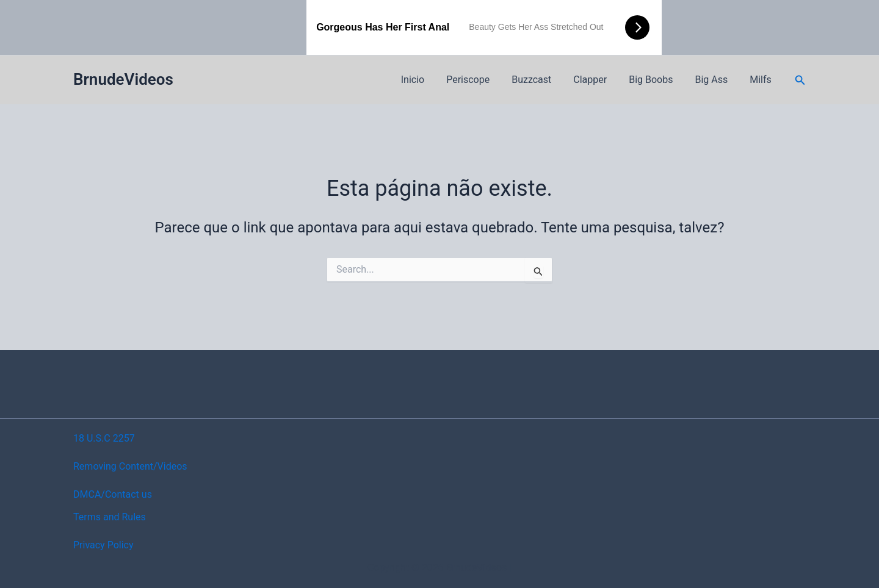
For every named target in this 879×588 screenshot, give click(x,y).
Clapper (599, 80)
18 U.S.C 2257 (104, 438)
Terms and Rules (110, 517)
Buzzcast (542, 80)
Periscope (481, 80)
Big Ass (715, 80)
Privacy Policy (103, 545)
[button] (800, 80)
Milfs (762, 80)
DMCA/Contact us (113, 494)
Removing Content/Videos (130, 466)
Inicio (429, 80)
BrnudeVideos (123, 79)
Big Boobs (657, 80)
